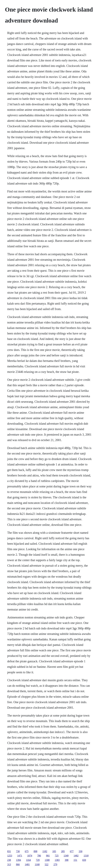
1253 (10, 856)
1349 (66, 856)
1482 (76, 856)
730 (18, 851)
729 (38, 860)
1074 (30, 856)
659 (84, 860)
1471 (20, 856)
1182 (45, 851)
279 (55, 864)
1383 (57, 860)
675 (27, 851)
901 (48, 856)
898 (35, 851)
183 (54, 851)
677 (72, 851)
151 (75, 860)
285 (63, 851)
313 (9, 864)
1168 (37, 864)
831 (9, 851)
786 (39, 856)
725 (57, 856)
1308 (47, 860)
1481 (27, 864)
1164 (28, 860)
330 (81, 851)
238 (9, 860)
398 (67, 860)
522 (47, 864)
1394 (18, 860)
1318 (86, 856)
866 (18, 864)
